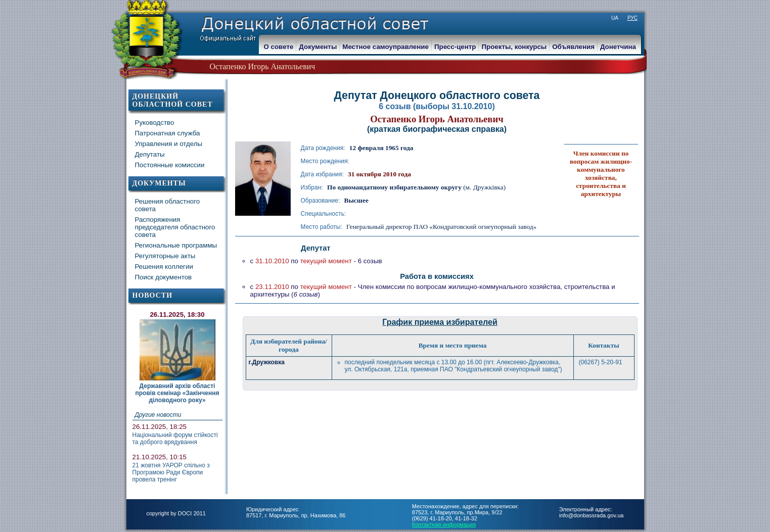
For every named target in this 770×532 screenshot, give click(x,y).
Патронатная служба (168, 133)
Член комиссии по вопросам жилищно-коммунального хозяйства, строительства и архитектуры (601, 174)
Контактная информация (444, 524)
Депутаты (150, 154)
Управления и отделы (169, 144)
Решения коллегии (164, 267)
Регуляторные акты (165, 256)
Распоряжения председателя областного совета (175, 227)
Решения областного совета (168, 205)
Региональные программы (176, 245)
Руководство (155, 123)
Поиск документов (164, 277)
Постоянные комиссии (170, 165)
